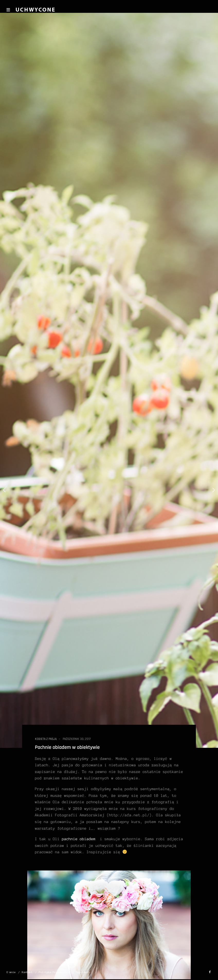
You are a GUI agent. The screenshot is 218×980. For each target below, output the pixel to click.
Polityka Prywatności (54, 972)
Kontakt (27, 972)
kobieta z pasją (46, 739)
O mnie (11, 972)
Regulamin (83, 972)
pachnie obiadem (79, 839)
